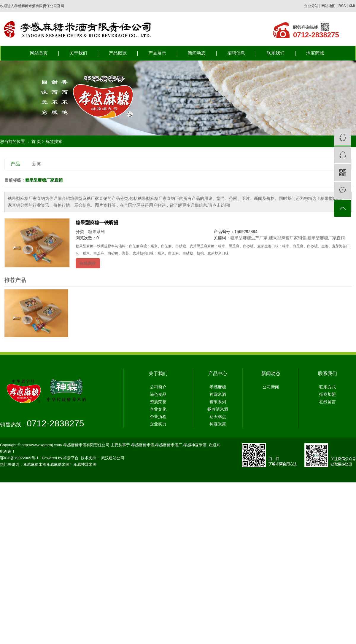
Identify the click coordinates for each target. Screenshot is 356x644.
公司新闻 (271, 387)
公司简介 (158, 387)
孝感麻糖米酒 (143, 445)
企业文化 (158, 409)
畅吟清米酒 (218, 409)
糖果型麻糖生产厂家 (249, 238)
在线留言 (328, 402)
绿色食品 (158, 394)
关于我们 (78, 53)
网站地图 (328, 6)
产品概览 (118, 53)
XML (352, 6)
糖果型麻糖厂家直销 (326, 238)
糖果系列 (96, 232)
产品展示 (157, 53)
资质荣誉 (158, 402)
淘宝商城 (315, 53)
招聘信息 (236, 53)
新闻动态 (197, 53)
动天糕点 (218, 417)
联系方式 (328, 387)
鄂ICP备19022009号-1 (19, 458)
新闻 (37, 164)
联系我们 (276, 53)
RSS (342, 6)
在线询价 (88, 263)
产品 (15, 164)
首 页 (36, 141)
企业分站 (311, 6)
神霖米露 (218, 424)
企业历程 (158, 417)
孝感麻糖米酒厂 (169, 445)
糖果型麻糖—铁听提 (97, 223)
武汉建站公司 (113, 458)
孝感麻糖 (218, 387)
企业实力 (158, 424)
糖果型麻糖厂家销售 (287, 238)
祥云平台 (71, 458)
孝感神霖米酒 (195, 445)
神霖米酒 (218, 394)
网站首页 (39, 53)
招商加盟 (328, 394)
